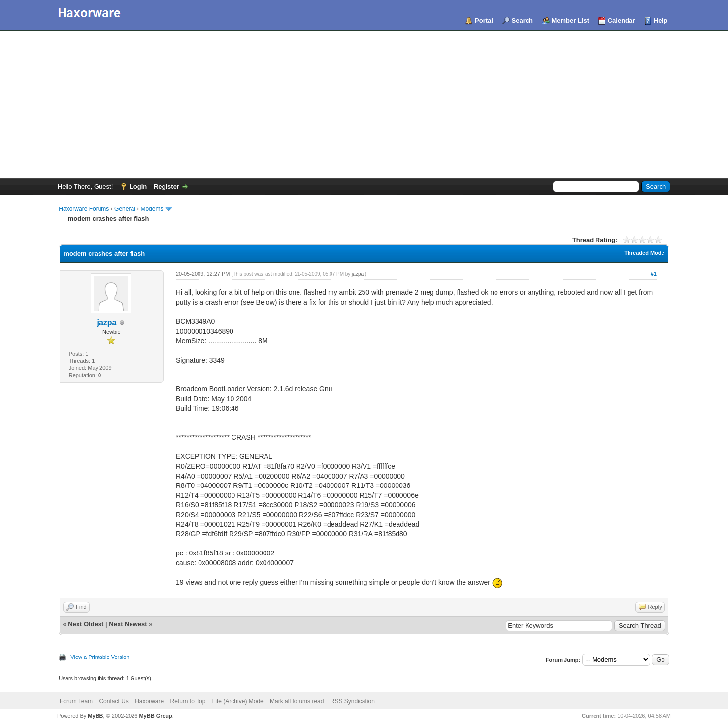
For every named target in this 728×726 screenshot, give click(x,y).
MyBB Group (155, 716)
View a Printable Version (100, 657)
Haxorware (149, 701)
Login (138, 187)
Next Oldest (86, 624)
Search (522, 20)
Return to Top (188, 701)
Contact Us (114, 701)
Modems (152, 209)
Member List (571, 20)
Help (661, 20)
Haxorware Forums (84, 209)
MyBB (95, 716)
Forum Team (76, 701)
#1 (654, 274)
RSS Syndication (353, 701)
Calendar (622, 20)
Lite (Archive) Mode (238, 701)
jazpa (107, 323)
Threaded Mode (644, 253)
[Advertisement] (364, 104)
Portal (484, 20)
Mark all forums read (297, 701)
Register (166, 187)
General (125, 209)
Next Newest (128, 624)
